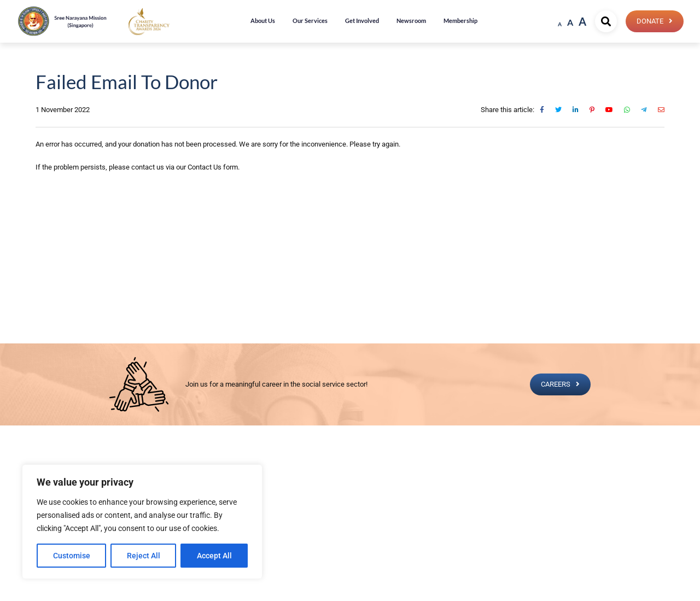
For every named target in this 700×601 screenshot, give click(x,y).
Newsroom (411, 21)
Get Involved (362, 21)
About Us (263, 21)
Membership (460, 21)
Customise (72, 556)
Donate (650, 21)
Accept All (214, 556)
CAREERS (556, 384)
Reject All (144, 556)
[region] (142, 522)
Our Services (310, 21)
